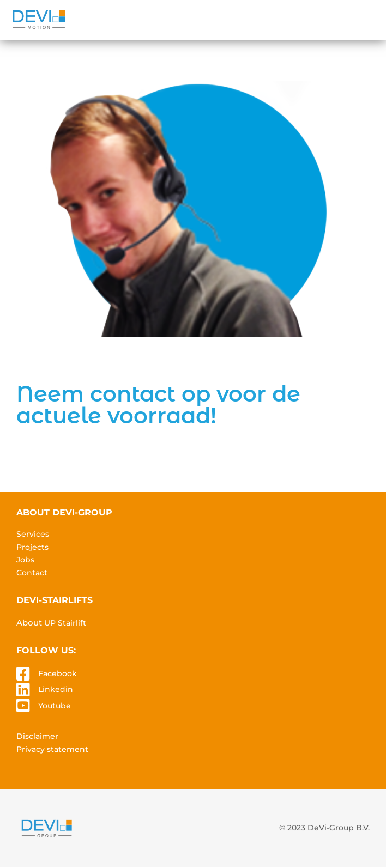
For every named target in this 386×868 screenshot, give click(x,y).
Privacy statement (52, 749)
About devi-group (64, 512)
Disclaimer (37, 736)
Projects (32, 547)
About (51, 623)
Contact (32, 573)
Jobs (25, 560)
